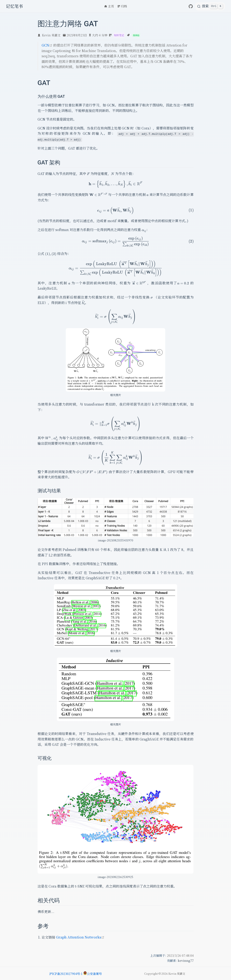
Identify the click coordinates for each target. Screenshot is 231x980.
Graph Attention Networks (80, 937)
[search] (210, 6)
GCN (47, 45)
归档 (122, 6)
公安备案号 (92, 974)
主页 (109, 6)
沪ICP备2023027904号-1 (66, 974)
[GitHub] (191, 6)
